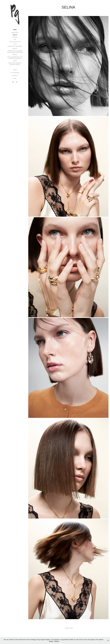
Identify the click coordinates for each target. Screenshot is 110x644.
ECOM (15, 70)
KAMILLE (15, 55)
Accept (51, 641)
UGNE (15, 61)
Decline (57, 641)
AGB (15, 79)
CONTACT (15, 76)
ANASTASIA (15, 33)
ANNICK (15, 49)
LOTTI (15, 44)
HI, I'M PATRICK (15, 73)
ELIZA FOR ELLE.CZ (15, 42)
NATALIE (15, 37)
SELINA (15, 35)
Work (15, 30)
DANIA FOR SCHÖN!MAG (15, 46)
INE (15, 39)
